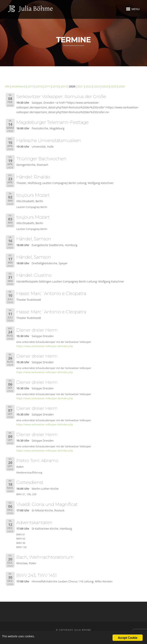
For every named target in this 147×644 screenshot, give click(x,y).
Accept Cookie (128, 638)
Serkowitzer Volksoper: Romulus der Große (61, 97)
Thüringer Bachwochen (41, 159)
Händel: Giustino (34, 275)
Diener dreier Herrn (37, 330)
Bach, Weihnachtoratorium (45, 557)
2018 (55, 86)
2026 (122, 86)
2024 (105, 86)
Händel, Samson (34, 239)
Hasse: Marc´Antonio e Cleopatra (51, 294)
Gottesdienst (30, 482)
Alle (7, 86)
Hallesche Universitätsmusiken (49, 141)
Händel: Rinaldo (33, 177)
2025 (113, 86)
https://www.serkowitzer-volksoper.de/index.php (45, 346)
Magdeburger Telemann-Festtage (52, 122)
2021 (80, 86)
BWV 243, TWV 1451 (36, 575)
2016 (39, 86)
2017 (47, 86)
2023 (97, 86)
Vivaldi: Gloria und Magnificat (47, 504)
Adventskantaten (34, 523)
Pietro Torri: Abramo (37, 461)
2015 (31, 86)
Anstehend (19, 86)
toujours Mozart (33, 195)
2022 (89, 86)
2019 (64, 86)
